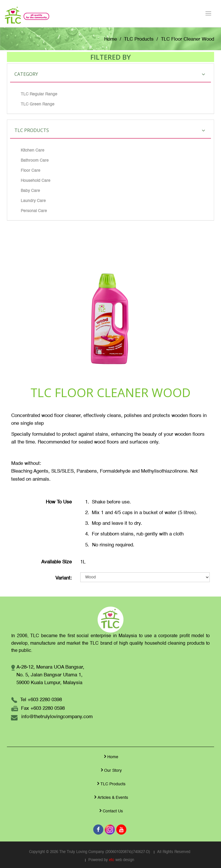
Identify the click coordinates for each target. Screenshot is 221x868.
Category (110, 74)
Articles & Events (110, 797)
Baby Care (30, 191)
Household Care (36, 181)
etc (112, 860)
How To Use (59, 502)
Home (110, 39)
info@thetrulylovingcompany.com (57, 717)
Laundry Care (33, 201)
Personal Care (34, 211)
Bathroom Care (35, 161)
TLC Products (139, 39)
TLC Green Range (38, 104)
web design (125, 860)
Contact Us (110, 811)
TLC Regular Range (39, 94)
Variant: (63, 578)
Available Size (56, 562)
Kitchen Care (33, 150)
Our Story (111, 770)
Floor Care (31, 171)
